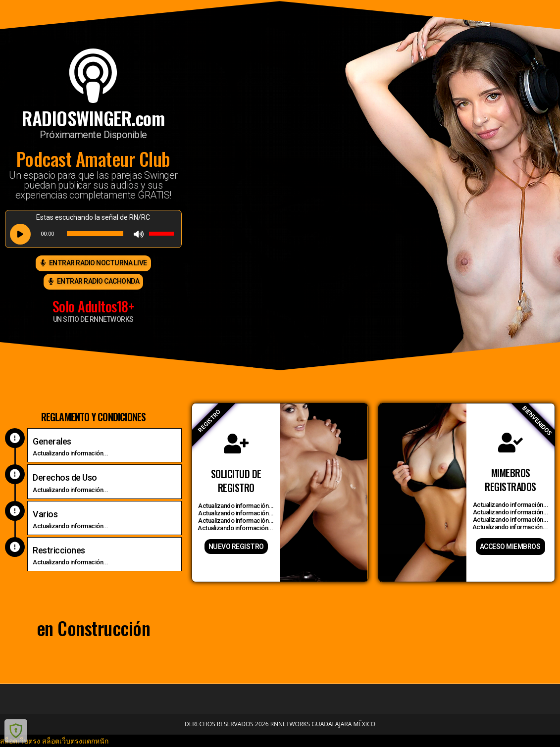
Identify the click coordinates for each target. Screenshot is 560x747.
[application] (93, 234)
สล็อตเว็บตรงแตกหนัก (75, 741)
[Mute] (139, 234)
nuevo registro (236, 547)
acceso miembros (510, 547)
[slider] (95, 234)
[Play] (20, 234)
